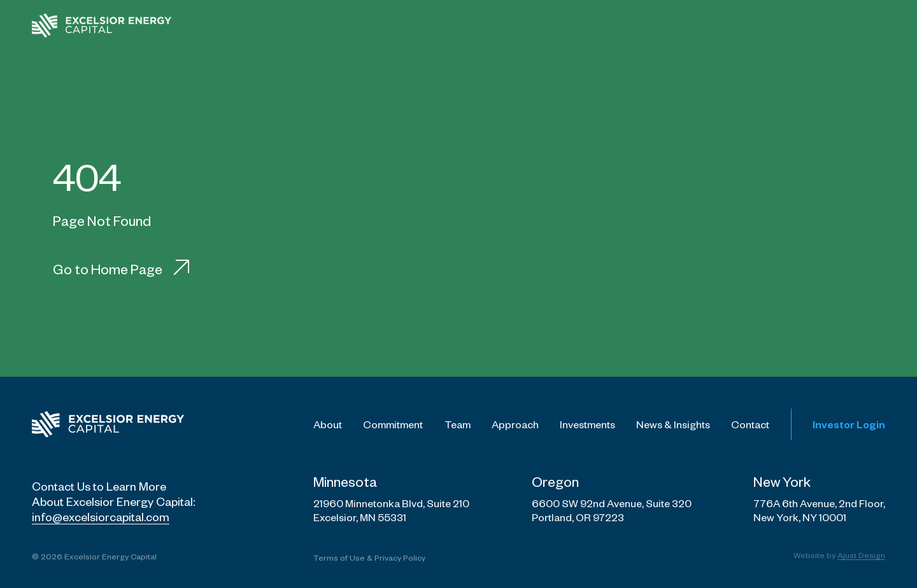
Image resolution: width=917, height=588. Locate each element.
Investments (587, 424)
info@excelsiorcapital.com (101, 516)
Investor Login (849, 424)
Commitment (393, 424)
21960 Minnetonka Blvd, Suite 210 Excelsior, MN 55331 (391, 510)
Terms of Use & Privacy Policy (369, 557)
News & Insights (673, 424)
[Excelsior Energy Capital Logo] (108, 424)
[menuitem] (379, 25)
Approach (515, 424)
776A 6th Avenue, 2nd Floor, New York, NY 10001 (819, 510)
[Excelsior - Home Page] (102, 25)
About (328, 424)
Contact (750, 424)
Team (458, 424)
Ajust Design (861, 555)
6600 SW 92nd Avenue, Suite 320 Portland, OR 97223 (612, 510)
